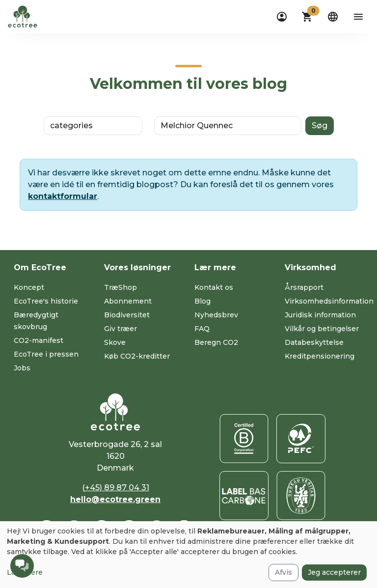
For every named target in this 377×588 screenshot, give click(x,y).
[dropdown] (282, 17)
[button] (307, 17)
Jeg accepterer (334, 572)
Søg (320, 126)
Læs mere (25, 572)
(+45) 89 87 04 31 (116, 488)
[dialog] (188, 555)
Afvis (283, 572)
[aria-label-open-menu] (358, 17)
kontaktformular (63, 196)
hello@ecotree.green (115, 499)
